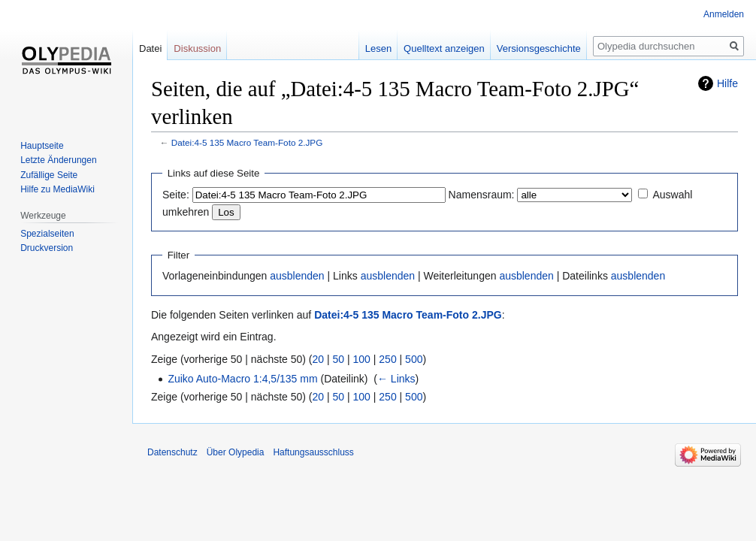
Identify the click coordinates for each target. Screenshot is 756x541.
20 (319, 359)
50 (339, 359)
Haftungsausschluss (313, 452)
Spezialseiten (47, 234)
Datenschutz (172, 452)
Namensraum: (482, 195)
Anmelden (724, 14)
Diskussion (197, 48)
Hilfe (727, 83)
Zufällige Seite (49, 175)
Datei (150, 48)
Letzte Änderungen (58, 160)
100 (362, 359)
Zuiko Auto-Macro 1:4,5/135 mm (242, 379)
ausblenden (297, 276)
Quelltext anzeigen (444, 48)
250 (387, 359)
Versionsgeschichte (539, 48)
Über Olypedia (236, 452)
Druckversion (47, 248)
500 (414, 359)
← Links (396, 379)
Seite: (176, 195)
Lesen (378, 48)
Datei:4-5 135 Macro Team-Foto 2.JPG (247, 142)
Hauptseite (42, 146)
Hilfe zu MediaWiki (57, 189)
